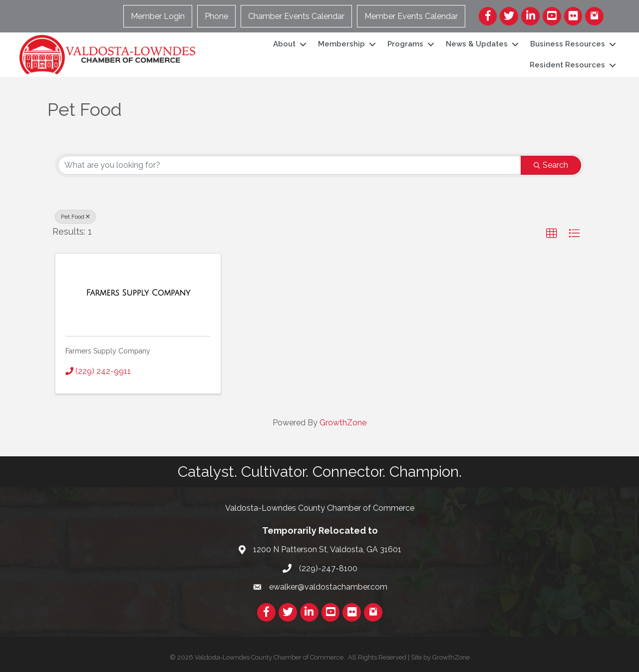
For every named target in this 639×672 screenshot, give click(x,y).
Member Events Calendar (412, 16)
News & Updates (476, 44)
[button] (552, 234)
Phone (217, 16)
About (284, 44)
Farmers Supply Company (108, 351)
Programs (405, 44)
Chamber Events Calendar (297, 16)
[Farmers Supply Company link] (138, 293)
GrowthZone (343, 423)
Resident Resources (567, 65)
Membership (341, 44)
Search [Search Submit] (551, 165)
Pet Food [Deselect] (75, 217)
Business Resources (567, 44)
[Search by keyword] (290, 165)
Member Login (158, 16)
